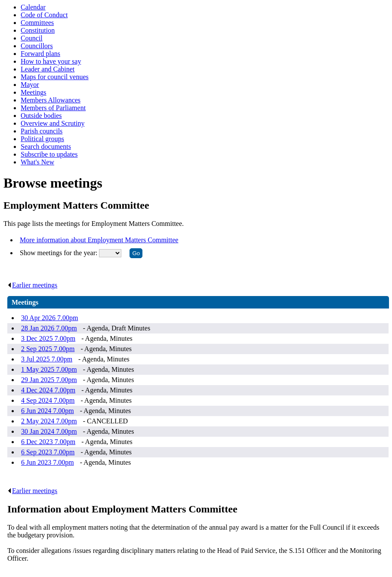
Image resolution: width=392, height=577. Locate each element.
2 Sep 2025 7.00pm (48, 349)
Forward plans (40, 54)
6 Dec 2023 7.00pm (48, 442)
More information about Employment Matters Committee (99, 240)
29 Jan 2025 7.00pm (49, 380)
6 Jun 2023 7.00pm (48, 462)
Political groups (42, 139)
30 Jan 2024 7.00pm (49, 431)
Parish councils (42, 131)
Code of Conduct (44, 15)
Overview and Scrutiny (52, 123)
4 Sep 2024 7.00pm (48, 400)
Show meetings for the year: (59, 253)
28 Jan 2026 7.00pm (49, 328)
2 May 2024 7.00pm (49, 421)
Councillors (37, 46)
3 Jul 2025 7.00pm (47, 359)
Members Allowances (51, 100)
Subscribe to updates (49, 154)
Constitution (38, 30)
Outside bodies (41, 116)
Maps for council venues (55, 77)
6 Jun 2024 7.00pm (48, 411)
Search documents (46, 147)
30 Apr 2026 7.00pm (49, 318)
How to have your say (51, 61)
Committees (37, 23)
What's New (37, 162)
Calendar (33, 7)
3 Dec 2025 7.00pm (48, 338)
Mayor (30, 85)
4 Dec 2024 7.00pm (48, 390)
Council (32, 38)
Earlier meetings (32, 285)
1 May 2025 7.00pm (49, 369)
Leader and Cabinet (48, 69)
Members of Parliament (53, 108)
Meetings (34, 92)
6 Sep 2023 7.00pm (48, 452)
